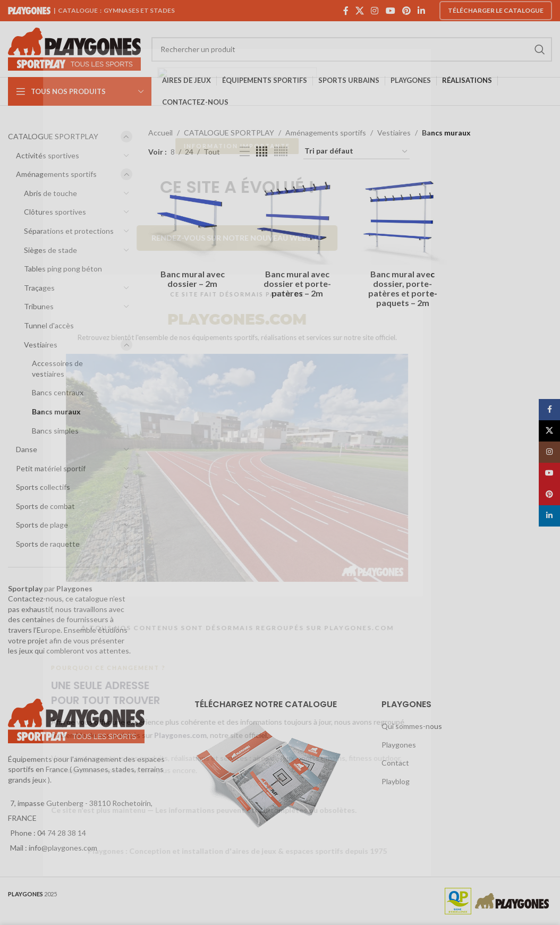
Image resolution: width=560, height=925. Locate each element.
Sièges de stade (50, 250)
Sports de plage (42, 525)
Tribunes (39, 306)
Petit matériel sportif (51, 468)
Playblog (396, 781)
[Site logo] (74, 48)
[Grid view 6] (281, 152)
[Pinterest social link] (406, 11)
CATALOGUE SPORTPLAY (53, 136)
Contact (395, 763)
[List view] (245, 152)
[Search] (352, 49)
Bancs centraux (58, 392)
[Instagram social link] (375, 11)
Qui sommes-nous (412, 726)
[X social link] (359, 11)
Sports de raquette (48, 544)
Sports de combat (45, 506)
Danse (27, 449)
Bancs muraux (56, 411)
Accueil (160, 133)
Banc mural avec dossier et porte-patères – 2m (297, 283)
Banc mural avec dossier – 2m (193, 279)
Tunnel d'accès (49, 325)
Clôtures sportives (55, 212)
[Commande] (357, 152)
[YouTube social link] (390, 11)
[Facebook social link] (346, 11)
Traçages (39, 288)
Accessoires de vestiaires (57, 368)
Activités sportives (48, 155)
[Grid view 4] (262, 152)
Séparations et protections (69, 231)
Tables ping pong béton (63, 269)
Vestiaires (41, 345)
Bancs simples (55, 431)
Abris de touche (50, 193)
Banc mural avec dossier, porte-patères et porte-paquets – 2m (403, 288)
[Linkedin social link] (422, 11)
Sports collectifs (43, 487)
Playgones (399, 745)
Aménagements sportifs (56, 174)
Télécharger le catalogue (496, 10)
